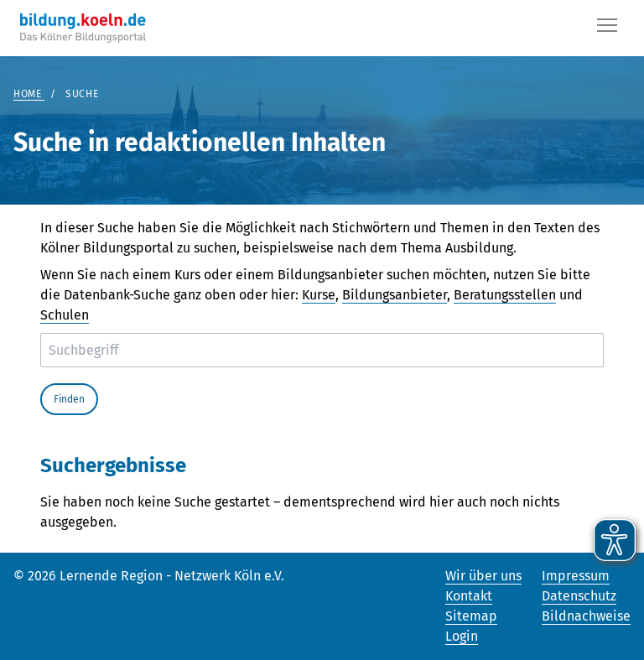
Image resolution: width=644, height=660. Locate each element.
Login (462, 636)
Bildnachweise (586, 616)
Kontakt (469, 596)
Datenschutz (579, 596)
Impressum (576, 576)
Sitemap (471, 616)
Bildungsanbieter (395, 295)
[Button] (607, 29)
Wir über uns (483, 576)
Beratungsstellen (505, 295)
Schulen (65, 315)
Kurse (319, 295)
